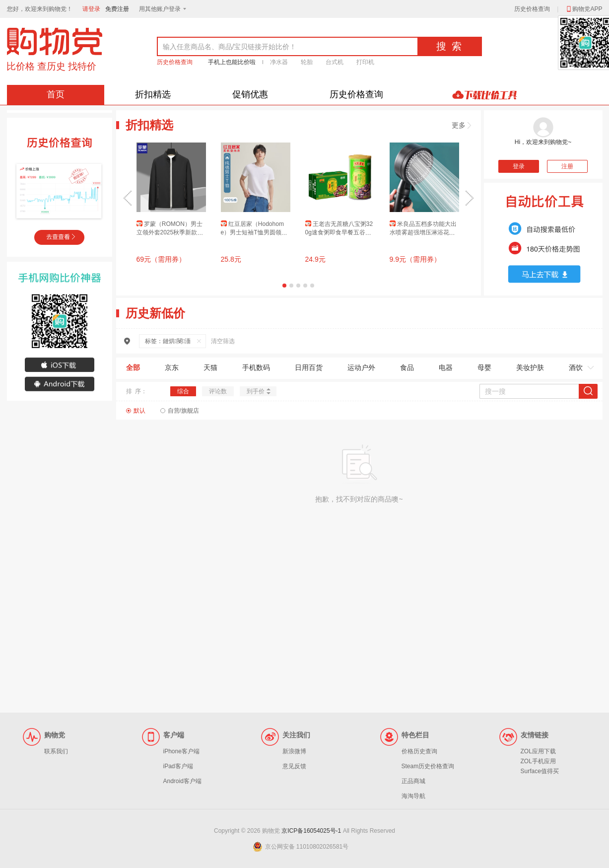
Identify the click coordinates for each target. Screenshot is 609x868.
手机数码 (256, 367)
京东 (172, 367)
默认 (139, 411)
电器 (446, 367)
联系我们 (56, 751)
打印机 (365, 62)
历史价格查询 (532, 9)
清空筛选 (223, 341)
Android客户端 (182, 781)
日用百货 (309, 367)
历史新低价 (155, 313)
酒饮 (576, 367)
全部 (133, 367)
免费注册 (117, 9)
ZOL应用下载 (538, 751)
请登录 (91, 9)
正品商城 (413, 781)
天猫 (210, 367)
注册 (567, 166)
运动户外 (361, 367)
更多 (461, 125)
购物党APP (584, 9)
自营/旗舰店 (183, 411)
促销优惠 (250, 94)
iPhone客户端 (181, 751)
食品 (407, 367)
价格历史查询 (419, 751)
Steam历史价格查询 (428, 766)
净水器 (279, 62)
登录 (519, 166)
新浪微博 (294, 751)
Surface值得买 (540, 771)
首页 (56, 94)
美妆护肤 (530, 367)
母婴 (484, 367)
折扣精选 (153, 94)
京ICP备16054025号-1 (311, 831)
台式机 (335, 62)
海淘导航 (413, 796)
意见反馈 (294, 766)
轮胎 (307, 62)
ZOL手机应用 (538, 761)
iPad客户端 (178, 766)
